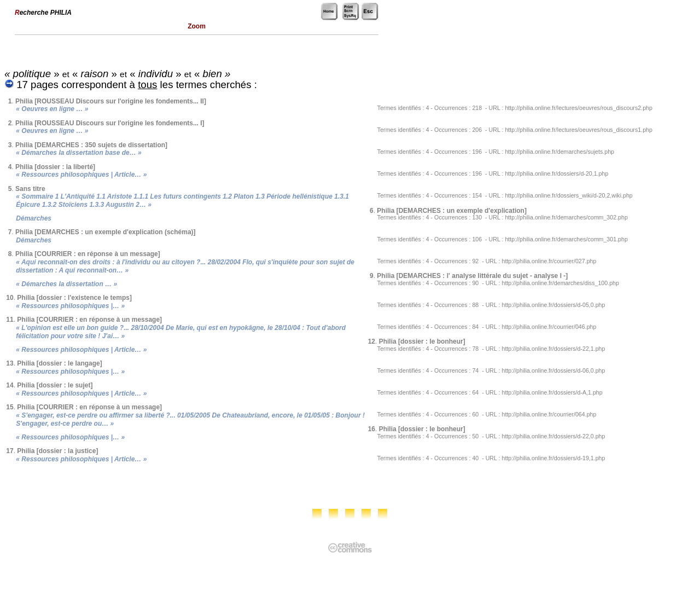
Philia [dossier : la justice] (57, 451)
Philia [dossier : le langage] (59, 363)
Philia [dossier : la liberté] (55, 167)
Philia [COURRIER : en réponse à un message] (88, 254)
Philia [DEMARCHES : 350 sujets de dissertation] (91, 145)
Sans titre (30, 189)
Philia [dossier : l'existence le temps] (74, 298)
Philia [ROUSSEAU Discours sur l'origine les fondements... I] (110, 123)
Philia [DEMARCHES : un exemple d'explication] (452, 211)
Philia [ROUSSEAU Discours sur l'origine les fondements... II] (111, 101)
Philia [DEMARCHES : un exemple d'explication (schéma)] (106, 232)
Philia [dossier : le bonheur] (422, 341)
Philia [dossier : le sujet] (55, 385)
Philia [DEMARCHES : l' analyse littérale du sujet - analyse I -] (472, 276)
